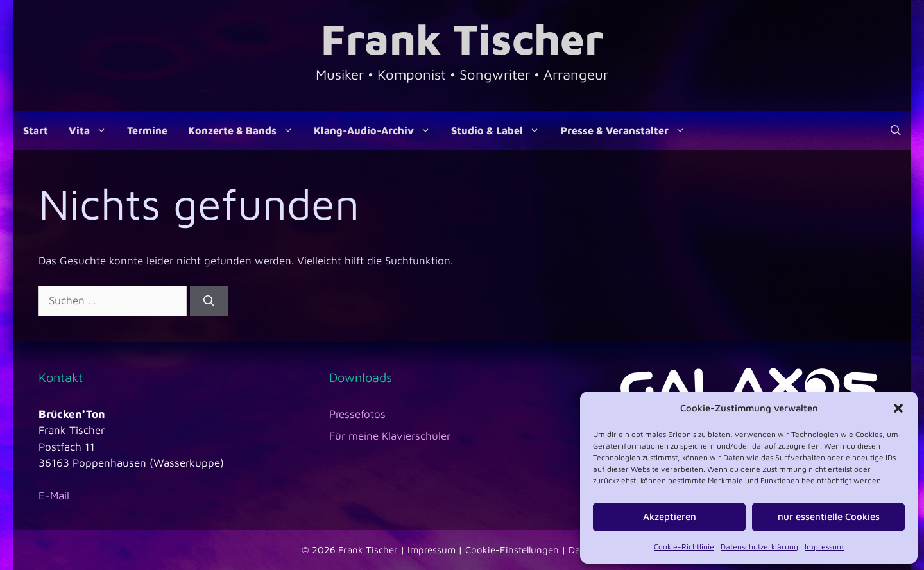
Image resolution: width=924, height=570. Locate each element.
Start (36, 130)
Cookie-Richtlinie (684, 547)
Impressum (824, 547)
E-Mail (54, 496)
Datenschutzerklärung (759, 547)
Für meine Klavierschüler (390, 436)
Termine (147, 130)
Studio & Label (501, 130)
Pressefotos (357, 414)
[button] (898, 408)
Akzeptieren (670, 516)
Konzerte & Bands (246, 130)
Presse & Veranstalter (628, 130)
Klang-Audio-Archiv (377, 130)
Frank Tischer (462, 38)
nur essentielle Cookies (829, 516)
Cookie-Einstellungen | (517, 550)
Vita (93, 130)
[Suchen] (209, 301)
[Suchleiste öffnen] (896, 130)
